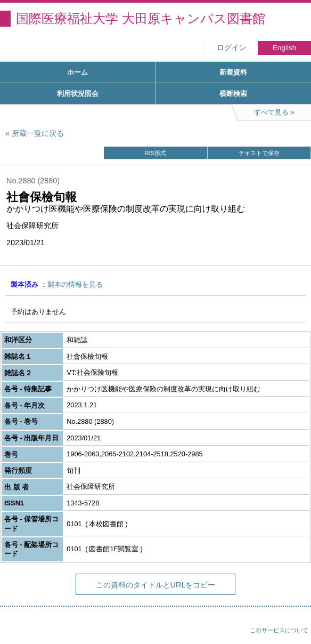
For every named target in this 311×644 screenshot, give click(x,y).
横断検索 (233, 94)
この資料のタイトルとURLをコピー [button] (156, 585)
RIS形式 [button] (155, 153)
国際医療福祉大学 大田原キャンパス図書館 (141, 18)
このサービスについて (279, 630)
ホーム (77, 72)
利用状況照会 (78, 94)
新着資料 (233, 72)
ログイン (232, 48)
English (285, 48)
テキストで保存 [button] (259, 153)
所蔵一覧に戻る (38, 133)
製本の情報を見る (75, 284)
